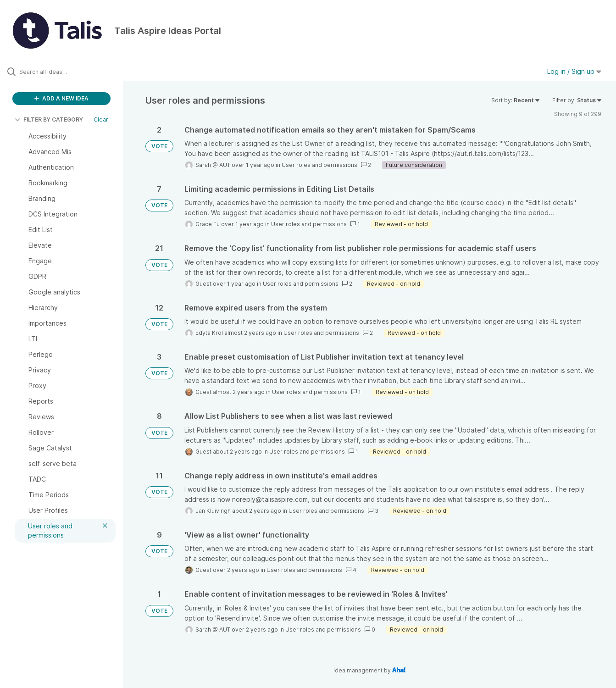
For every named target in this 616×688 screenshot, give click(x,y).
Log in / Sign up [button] (574, 71)
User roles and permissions (319, 165)
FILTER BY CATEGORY (49, 119)
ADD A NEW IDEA (61, 98)
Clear (101, 119)
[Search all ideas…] (73, 72)
